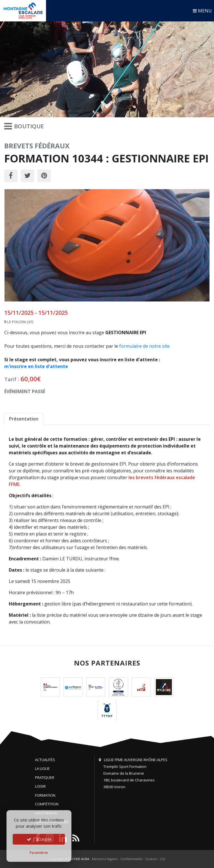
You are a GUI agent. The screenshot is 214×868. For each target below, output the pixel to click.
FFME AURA (81, 859)
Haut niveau (46, 813)
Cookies (151, 859)
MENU (202, 11)
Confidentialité (131, 859)
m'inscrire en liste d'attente (36, 366)
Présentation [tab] (24, 419)
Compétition (47, 804)
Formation (45, 795)
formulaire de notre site (144, 346)
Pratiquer (45, 777)
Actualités (45, 760)
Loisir (40, 786)
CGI (162, 859)
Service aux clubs (52, 822)
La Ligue (42, 768)
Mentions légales (105, 859)
